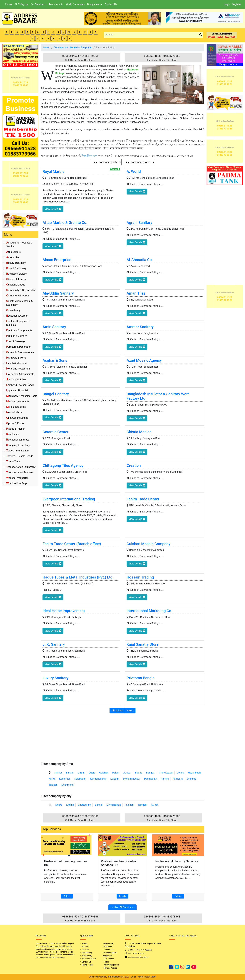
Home (9, 4)
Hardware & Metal (16, 358)
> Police (106, 962)
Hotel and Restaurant (18, 369)
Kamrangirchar (98, 779)
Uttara (92, 773)
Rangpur (143, 805)
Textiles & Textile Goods (20, 456)
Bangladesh (95, 4)
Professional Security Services (177, 861)
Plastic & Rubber (15, 429)
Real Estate (13, 434)
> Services (85, 950)
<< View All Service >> (122, 907)
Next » (130, 710)
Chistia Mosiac (139, 432)
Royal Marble (53, 172)
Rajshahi (129, 805)
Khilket (58, 773)
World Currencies (75, 4)
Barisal (99, 805)
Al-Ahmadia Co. (140, 260)
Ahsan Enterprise (57, 260)
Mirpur (81, 773)
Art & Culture (13, 252)
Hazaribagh (194, 773)
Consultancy (13, 310)
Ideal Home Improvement (64, 611)
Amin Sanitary (54, 327)
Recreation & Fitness (18, 440)
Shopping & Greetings (18, 445)
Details (67, 896)
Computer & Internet (18, 296)
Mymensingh (114, 805)
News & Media (14, 412)
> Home (84, 944)
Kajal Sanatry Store (142, 644)
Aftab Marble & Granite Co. (65, 223)
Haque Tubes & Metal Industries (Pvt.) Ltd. (78, 577)
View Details (53, 209)
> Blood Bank (108, 950)
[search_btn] (201, 35)
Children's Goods (16, 285)
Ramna (165, 779)
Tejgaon (53, 785)
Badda (139, 773)
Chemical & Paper (16, 279)
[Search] (151, 35)
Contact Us (111, 4)
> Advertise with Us (88, 959)
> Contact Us (86, 962)
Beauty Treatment (16, 263)
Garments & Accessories (20, 352)
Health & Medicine (16, 363)
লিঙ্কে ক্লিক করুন (90, 156)
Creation (134, 465)
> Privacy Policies (110, 968)
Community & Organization (21, 290)
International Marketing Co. (149, 611)
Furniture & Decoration (19, 347)
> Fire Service (108, 959)
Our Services (39, 4)
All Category (21, 4)
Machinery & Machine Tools (22, 396)
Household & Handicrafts (20, 374)
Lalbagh (115, 779)
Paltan (116, 773)
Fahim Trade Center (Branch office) (72, 544)
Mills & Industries (16, 407)
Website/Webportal (17, 478)
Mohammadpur (132, 779)
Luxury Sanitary (55, 678)
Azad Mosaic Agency (144, 360)
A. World (134, 172)
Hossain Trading (140, 577)
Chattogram (84, 805)
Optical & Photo (15, 423)
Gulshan (104, 773)
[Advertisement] (122, 739)
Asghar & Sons (55, 360)
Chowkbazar (166, 773)
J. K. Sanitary (54, 644)
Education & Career (17, 316)
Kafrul (52, 779)
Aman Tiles (136, 293)
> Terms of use (86, 965)
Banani (70, 773)
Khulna (70, 805)
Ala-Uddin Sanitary (58, 293)
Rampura (178, 779)
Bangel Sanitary (56, 394)
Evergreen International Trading (69, 499)
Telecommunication (17, 451)
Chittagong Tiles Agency (63, 465)
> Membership (86, 953)
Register (236, 4)
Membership (56, 4)
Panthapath (151, 779)
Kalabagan (80, 779)
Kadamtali (65, 779)
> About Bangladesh (111, 965)
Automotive (13, 257)
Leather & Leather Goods (20, 385)
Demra (180, 773)
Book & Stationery (16, 268)
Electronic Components (19, 330)
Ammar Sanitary (140, 327)
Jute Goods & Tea (16, 380)
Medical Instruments (18, 401)
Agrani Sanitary (139, 223)
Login (227, 4)
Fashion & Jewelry (16, 336)
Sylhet (155, 805)
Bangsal (151, 773)
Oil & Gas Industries (17, 418)
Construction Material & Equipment (73, 48)
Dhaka (59, 805)
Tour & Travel (14, 462)
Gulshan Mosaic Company (148, 544)
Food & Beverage (16, 341)
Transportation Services (20, 472)
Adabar (127, 773)
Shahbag (191, 779)
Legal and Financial (17, 390)
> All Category (86, 956)
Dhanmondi (68, 785)
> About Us (85, 947)
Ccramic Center (55, 432)
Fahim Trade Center (143, 499)
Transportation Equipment (21, 467)
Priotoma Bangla (141, 678)
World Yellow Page (17, 483)
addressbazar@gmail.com (139, 957)
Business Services (16, 274)
